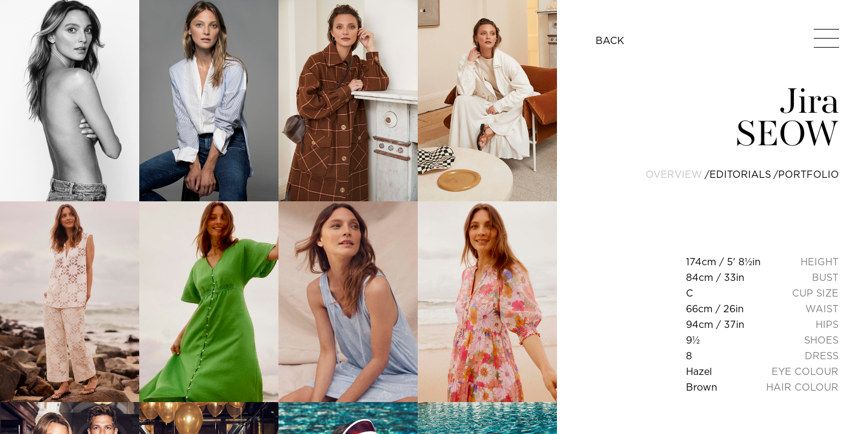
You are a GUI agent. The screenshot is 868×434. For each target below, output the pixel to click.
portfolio (809, 174)
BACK (610, 40)
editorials (740, 174)
